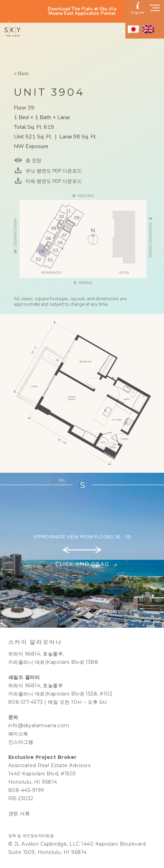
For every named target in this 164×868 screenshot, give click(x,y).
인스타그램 (21, 742)
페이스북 (18, 734)
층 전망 (33, 161)
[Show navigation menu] (155, 10)
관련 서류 (19, 814)
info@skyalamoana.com (39, 725)
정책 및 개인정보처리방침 (31, 836)
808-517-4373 (26, 702)
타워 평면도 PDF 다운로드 (53, 181)
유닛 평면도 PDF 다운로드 (53, 171)
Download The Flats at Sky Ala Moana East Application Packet (82, 11)
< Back (21, 74)
